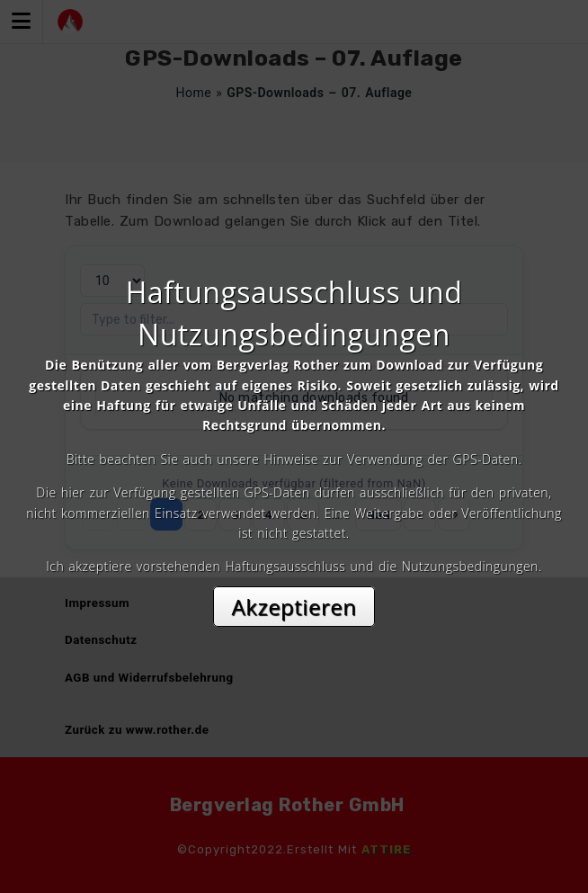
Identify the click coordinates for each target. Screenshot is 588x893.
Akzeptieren (294, 607)
